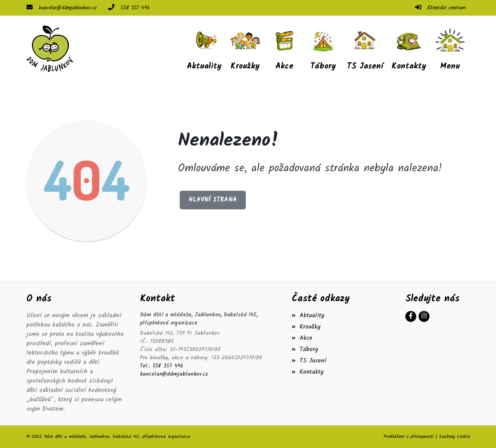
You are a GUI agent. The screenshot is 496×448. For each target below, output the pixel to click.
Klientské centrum (447, 8)
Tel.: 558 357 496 (162, 366)
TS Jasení (309, 361)
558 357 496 (135, 8)
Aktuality (308, 315)
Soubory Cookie (454, 437)
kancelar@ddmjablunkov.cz (68, 8)
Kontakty (308, 372)
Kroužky (306, 327)
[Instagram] (424, 316)
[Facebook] (411, 316)
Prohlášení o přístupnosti (408, 437)
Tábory (305, 349)
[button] (450, 49)
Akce (302, 338)
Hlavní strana (213, 200)
